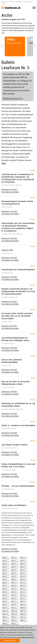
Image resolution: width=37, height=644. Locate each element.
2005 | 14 (5, 611)
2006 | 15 (23, 608)
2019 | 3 (14, 576)
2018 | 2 (22, 579)
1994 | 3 (22, 620)
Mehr (4, 163)
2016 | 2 (22, 586)
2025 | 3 (14, 557)
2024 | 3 (14, 561)
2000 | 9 (22, 614)
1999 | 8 (5, 617)
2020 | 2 (22, 573)
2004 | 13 (14, 611)
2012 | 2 (22, 598)
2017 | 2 (22, 583)
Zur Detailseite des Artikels (10, 192)
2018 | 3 (14, 579)
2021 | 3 (14, 570)
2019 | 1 (5, 579)
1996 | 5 (5, 620)
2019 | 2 (22, 576)
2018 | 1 (5, 583)
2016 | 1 (5, 589)
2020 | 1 (5, 576)
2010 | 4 (14, 605)
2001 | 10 (14, 614)
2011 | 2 (22, 601)
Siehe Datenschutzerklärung (26, 637)
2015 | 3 (14, 589)
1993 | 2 (5, 623)
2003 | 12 (23, 611)
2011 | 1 (5, 605)
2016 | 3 (14, 586)
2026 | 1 (5, 557)
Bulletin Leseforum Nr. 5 (13, 98)
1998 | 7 (14, 617)
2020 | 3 (14, 573)
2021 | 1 (5, 573)
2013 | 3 (14, 595)
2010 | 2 (5, 608)
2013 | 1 (5, 598)
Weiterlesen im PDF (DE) (9, 190)
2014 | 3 (14, 592)
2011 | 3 (14, 601)
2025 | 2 (22, 557)
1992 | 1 (14, 623)
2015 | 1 (5, 592)
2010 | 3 (22, 605)
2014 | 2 (22, 592)
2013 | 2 (22, 595)
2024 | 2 (22, 561)
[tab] (18, 179)
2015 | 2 (22, 589)
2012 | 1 (5, 601)
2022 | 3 (14, 567)
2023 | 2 (22, 564)
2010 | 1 (14, 608)
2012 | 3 (14, 598)
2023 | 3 (14, 564)
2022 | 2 (22, 567)
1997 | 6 (22, 617)
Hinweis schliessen (10, 641)
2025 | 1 (5, 561)
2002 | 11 (5, 614)
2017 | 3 (14, 583)
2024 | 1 (5, 564)
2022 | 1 (5, 570)
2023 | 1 (5, 567)
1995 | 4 (14, 620)
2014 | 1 (5, 595)
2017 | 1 (5, 586)
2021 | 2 (22, 570)
